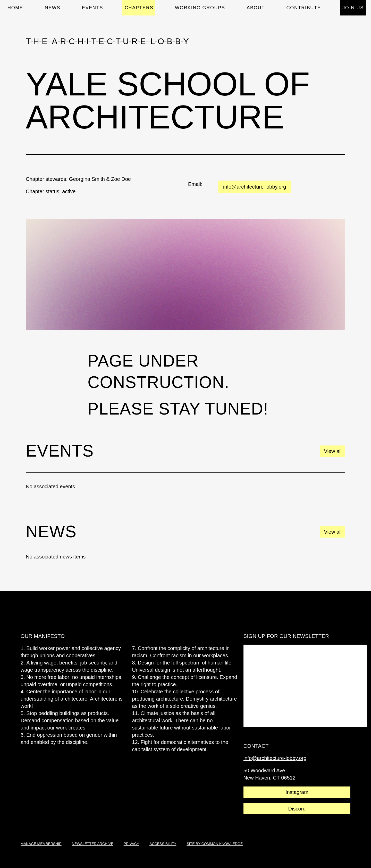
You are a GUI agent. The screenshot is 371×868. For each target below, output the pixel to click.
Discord (297, 809)
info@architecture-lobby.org (255, 187)
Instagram (297, 792)
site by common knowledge (215, 844)
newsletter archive (93, 844)
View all (333, 451)
